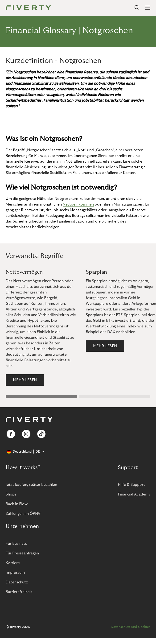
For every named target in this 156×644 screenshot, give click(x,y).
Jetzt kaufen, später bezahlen (31, 485)
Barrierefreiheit (19, 592)
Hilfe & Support (131, 485)
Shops (11, 494)
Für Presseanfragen (22, 553)
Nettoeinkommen (78, 204)
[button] (41, 396)
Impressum (15, 573)
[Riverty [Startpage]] (28, 8)
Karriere (13, 563)
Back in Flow (17, 504)
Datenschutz (17, 582)
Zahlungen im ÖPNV (23, 514)
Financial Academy (134, 494)
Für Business (16, 544)
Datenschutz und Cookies (131, 627)
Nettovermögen (24, 272)
